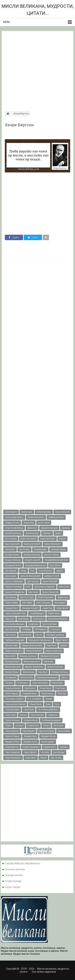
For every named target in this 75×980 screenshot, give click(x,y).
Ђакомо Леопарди (13, 587)
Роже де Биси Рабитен (15, 704)
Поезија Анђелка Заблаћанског (22, 863)
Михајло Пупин (12, 672)
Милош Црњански (32, 662)
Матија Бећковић (34, 651)
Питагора (62, 694)
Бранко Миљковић (53, 544)
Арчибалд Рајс (32, 533)
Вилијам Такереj (58, 549)
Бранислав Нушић (32, 544)
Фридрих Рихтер (48, 736)
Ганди (23, 571)
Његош (65, 678)
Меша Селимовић (54, 651)
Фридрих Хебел (12, 742)
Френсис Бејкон (12, 736)
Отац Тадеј (60, 688)
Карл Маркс (24, 619)
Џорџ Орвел (31, 758)
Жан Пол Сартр (27, 597)
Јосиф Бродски (37, 613)
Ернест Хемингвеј (50, 592)
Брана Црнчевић (12, 544)
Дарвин (60, 571)
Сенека (23, 715)
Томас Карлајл (12, 731)
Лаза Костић (26, 635)
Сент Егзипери (37, 715)
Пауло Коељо (47, 694)
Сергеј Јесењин (12, 720)
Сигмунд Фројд (31, 720)
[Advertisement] (37, 68)
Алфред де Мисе (56, 517)
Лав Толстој (10, 635)
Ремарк (49, 699)
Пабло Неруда (12, 694)
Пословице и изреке (14, 699)
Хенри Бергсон (19, 125)
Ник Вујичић (11, 678)
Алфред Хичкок (12, 523)
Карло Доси (39, 619)
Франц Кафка (64, 731)
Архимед (66, 528)
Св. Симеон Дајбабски (48, 710)
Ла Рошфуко (40, 629)
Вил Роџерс (24, 549)
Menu (7, 22)
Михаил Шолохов (55, 667)
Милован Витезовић (50, 656)
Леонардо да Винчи (55, 635)
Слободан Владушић (51, 720)
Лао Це (39, 635)
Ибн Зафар (27, 603)
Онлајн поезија (13, 881)
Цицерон (64, 747)
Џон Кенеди (59, 752)
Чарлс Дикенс (30, 752)
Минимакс (49, 662)
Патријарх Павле (30, 694)
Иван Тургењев (43, 603)
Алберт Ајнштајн (44, 512)
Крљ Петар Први (50, 624)
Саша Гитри (29, 710)
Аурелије (47, 533)
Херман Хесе (50, 747)
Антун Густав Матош (14, 528)
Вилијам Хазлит (12, 555)
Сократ (8, 726)
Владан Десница (13, 560)
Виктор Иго (10, 549)
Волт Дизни (55, 565)
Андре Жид (29, 523)
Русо (57, 704)
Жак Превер (10, 597)
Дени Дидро (11, 576)
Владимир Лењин (13, 565)
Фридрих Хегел (30, 742)
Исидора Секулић (30, 608)
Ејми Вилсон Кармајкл (45, 587)
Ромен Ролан (36, 704)
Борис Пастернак (28, 539)
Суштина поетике (15, 869)
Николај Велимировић (47, 678)
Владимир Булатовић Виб (56, 560)
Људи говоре (12, 887)
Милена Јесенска (28, 656)
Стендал (19, 726)
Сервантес (53, 715)
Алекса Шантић (62, 512)
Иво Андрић (60, 603)
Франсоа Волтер (46, 731)
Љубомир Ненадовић (15, 640)
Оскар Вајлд (45, 688)
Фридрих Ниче (30, 736)
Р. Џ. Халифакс (34, 699)
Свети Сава (10, 715)
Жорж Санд (63, 597)
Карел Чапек (54, 613)
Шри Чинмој (56, 758)
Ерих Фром (33, 592)
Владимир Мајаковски (35, 565)
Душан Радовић (50, 581)
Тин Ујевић (58, 726)
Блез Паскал (11, 539)
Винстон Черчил (51, 555)
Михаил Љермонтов (34, 667)
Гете (32, 571)
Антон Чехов (44, 523)
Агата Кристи (11, 512)
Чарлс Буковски (12, 752)
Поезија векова (14, 875)
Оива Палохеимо (40, 683)
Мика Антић (10, 656)
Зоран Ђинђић (12, 603)
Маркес (64, 646)
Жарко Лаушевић (46, 597)
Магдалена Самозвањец (40, 640)
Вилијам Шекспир (32, 555)
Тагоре (46, 726)
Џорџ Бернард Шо (13, 758)
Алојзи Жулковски (36, 517)
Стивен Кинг (33, 726)
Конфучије (33, 624)
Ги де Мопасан (45, 571)
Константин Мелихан (15, 624)
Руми (48, 704)
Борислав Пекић (48, 539)
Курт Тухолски (12, 629)
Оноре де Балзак (13, 688)
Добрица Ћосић (52, 576)
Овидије (9, 683)
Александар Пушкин (14, 517)
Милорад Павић (12, 662)
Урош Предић (29, 731)
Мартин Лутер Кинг (14, 651)
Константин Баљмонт (58, 619)
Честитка (45, 752)
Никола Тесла (27, 678)
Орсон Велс (30, 688)
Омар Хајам (57, 683)
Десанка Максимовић (30, 576)
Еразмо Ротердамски (15, 592)
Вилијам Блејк (40, 549)
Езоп (28, 587)
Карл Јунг (10, 619)
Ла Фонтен (55, 629)
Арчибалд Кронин (13, 533)
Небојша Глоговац (60, 672)
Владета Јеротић (33, 560)
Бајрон (58, 533)
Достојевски (33, 581)
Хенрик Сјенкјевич (31, 747)
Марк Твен (51, 646)
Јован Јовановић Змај (15, 613)
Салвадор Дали (12, 710)
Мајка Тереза (61, 640)
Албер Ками (27, 512)
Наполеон (43, 672)
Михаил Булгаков (13, 667)
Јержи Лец (47, 608)
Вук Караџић (11, 571)
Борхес (62, 539)
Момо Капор (28, 672)
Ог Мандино (23, 683)
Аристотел (32, 528)
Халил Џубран (48, 742)
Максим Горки (11, 646)
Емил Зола (64, 587)
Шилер (43, 758)
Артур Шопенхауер (49, 528)
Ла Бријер (26, 629)
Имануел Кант (12, 608)
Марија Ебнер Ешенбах (32, 646)
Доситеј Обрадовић (14, 581)
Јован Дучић (62, 608)
